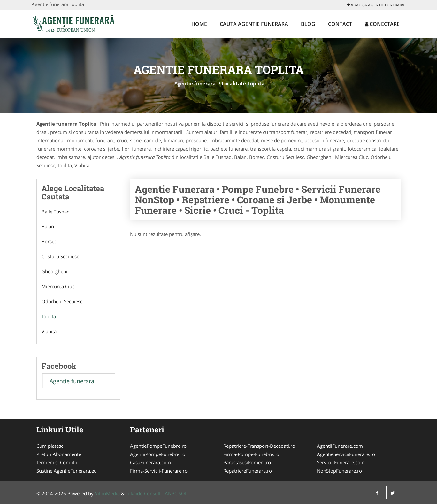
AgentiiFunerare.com (340, 446)
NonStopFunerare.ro (339, 471)
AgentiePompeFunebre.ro (158, 446)
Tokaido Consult (143, 494)
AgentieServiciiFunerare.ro (346, 454)
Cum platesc (50, 446)
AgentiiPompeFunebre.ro (158, 454)
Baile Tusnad (56, 212)
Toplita (49, 317)
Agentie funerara (195, 83)
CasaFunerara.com (150, 463)
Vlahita (49, 332)
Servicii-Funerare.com (341, 463)
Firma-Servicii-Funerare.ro (159, 471)
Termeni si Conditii (57, 463)
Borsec (49, 242)
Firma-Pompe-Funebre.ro (251, 454)
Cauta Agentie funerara (254, 24)
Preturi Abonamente (59, 454)
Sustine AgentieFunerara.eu (67, 471)
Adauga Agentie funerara (376, 5)
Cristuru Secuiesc (60, 257)
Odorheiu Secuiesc (62, 302)
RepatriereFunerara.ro (248, 471)
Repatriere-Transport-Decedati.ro (259, 446)
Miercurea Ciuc (58, 287)
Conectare (382, 24)
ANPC (171, 494)
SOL (183, 494)
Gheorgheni (54, 272)
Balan (48, 227)
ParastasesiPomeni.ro (247, 463)
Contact (340, 24)
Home (199, 24)
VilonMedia (107, 494)
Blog (308, 24)
